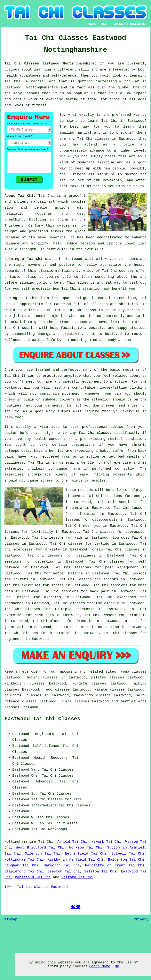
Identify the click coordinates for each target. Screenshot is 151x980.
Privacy (141, 919)
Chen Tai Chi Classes (52, 776)
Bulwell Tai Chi (128, 854)
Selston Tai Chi (100, 872)
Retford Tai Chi (77, 877)
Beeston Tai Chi (64, 872)
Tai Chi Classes (58, 770)
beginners (14, 639)
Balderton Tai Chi (126, 860)
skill (84, 70)
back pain (100, 591)
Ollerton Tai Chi (43, 854)
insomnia (74, 508)
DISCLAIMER (138, 24)
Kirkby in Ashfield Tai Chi (76, 860)
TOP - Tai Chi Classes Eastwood (36, 887)
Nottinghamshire (20, 842)
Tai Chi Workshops (49, 829)
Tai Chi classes (93, 139)
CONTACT (119, 24)
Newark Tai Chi (106, 842)
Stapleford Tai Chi (24, 872)
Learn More (100, 966)
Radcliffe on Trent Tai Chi (115, 865)
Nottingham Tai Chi (24, 860)
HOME (92, 24)
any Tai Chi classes (90, 433)
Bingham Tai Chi (21, 865)
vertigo (102, 544)
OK (117, 966)
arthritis (137, 615)
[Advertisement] (114, 755)
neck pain (44, 615)
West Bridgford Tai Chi (40, 848)
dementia (84, 621)
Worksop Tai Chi (86, 848)
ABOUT (105, 24)
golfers (21, 579)
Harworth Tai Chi (62, 865)
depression (136, 532)
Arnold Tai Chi (72, 842)
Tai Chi (109, 121)
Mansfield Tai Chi (33, 877)
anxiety (53, 550)
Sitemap (10, 919)
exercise (106, 162)
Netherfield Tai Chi (86, 854)
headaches (14, 603)
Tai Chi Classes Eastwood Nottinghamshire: (52, 64)
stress (57, 585)
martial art (88, 133)
